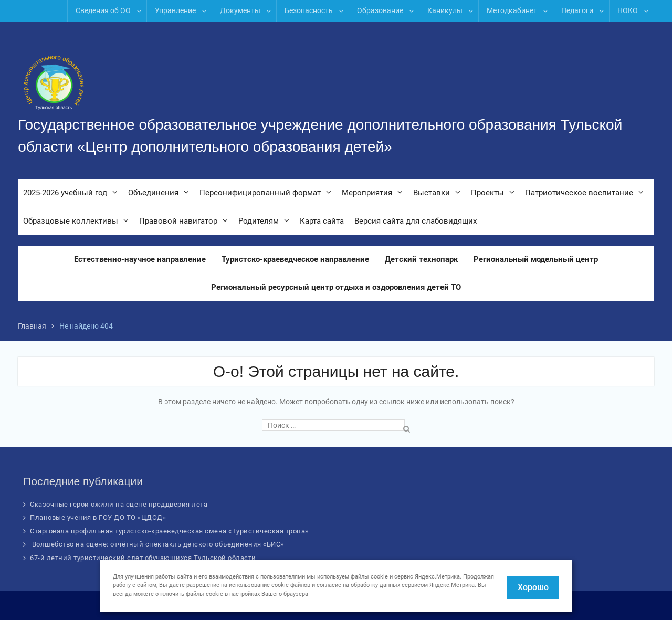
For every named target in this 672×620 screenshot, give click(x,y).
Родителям (259, 221)
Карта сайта (322, 221)
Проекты (487, 193)
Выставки (432, 193)
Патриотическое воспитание (579, 193)
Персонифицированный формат (260, 193)
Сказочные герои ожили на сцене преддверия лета (119, 504)
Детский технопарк (421, 259)
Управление (175, 10)
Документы (240, 10)
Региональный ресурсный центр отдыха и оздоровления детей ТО (336, 287)
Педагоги (577, 10)
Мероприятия (367, 193)
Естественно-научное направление (140, 259)
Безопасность (309, 10)
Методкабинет (512, 10)
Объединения (153, 193)
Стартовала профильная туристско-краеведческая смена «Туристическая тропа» (169, 531)
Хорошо (533, 587)
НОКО (628, 10)
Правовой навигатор (178, 221)
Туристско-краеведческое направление (295, 259)
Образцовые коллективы (71, 221)
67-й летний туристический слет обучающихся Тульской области (143, 558)
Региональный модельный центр (536, 259)
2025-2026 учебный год (65, 193)
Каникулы (445, 10)
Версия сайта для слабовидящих (416, 221)
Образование (380, 10)
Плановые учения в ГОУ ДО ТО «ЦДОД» (98, 517)
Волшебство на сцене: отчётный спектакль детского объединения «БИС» (157, 544)
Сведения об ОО (103, 10)
